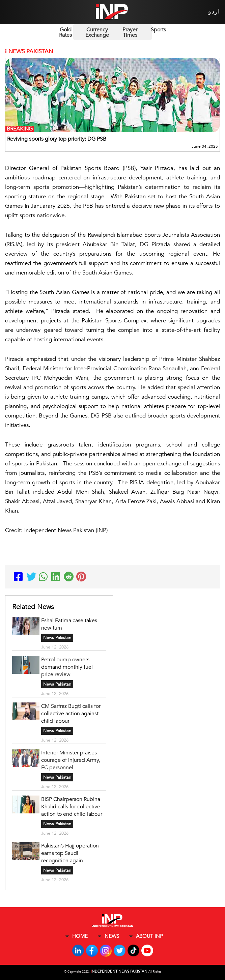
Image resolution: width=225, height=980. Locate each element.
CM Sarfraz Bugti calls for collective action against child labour (71, 714)
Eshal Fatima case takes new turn (69, 624)
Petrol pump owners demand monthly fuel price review (67, 667)
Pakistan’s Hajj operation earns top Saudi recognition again (70, 853)
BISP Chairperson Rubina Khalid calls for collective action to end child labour (72, 807)
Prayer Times (130, 32)
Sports (158, 30)
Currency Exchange (97, 32)
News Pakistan (57, 638)
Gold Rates (65, 32)
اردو (214, 12)
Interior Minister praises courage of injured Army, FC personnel (71, 760)
